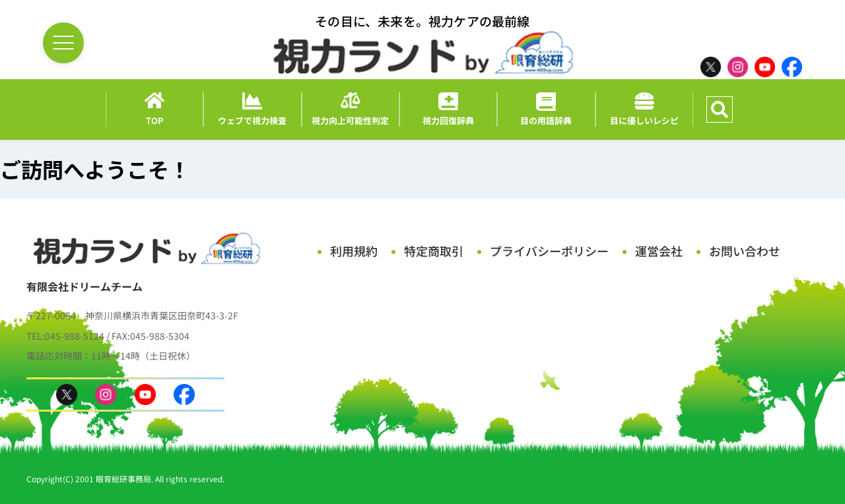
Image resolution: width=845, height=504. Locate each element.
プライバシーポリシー (549, 251)
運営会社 (659, 251)
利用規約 (354, 251)
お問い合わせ (745, 251)
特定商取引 (434, 251)
